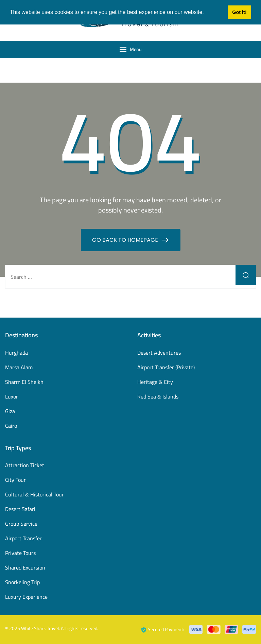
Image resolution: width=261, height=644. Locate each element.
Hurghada (16, 353)
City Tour (15, 480)
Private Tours (20, 553)
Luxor (12, 396)
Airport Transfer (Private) (166, 367)
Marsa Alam (19, 367)
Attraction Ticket (25, 465)
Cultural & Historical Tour (34, 494)
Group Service (21, 524)
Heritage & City (155, 382)
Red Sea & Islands (158, 396)
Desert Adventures (159, 353)
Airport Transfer (23, 538)
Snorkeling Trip (22, 582)
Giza (10, 411)
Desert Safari (20, 509)
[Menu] (123, 49)
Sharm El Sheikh (24, 382)
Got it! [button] (239, 12)
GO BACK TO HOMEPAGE (126, 240)
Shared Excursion (25, 567)
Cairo (11, 426)
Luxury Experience (26, 597)
